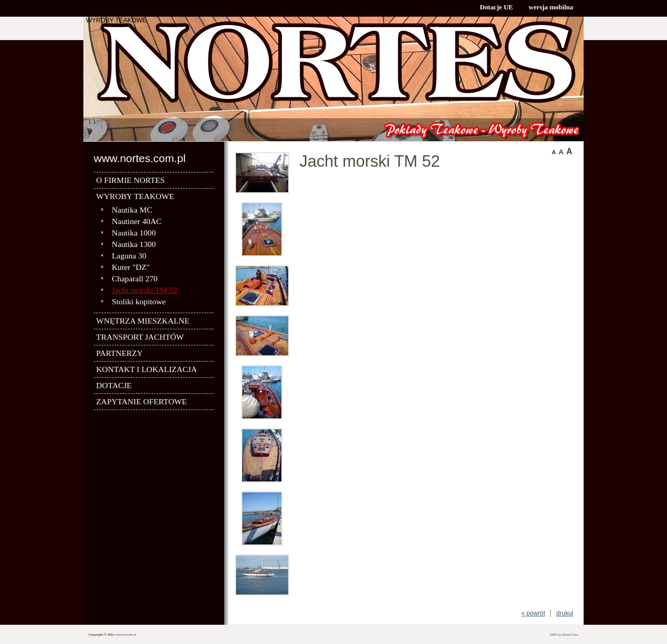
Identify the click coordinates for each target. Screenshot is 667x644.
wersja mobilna (551, 7)
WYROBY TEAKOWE (116, 20)
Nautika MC (132, 210)
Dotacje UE (497, 7)
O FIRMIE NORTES (131, 180)
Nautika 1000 (134, 233)
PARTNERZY (120, 353)
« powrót (533, 613)
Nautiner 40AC (137, 221)
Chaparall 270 (135, 278)
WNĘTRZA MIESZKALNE (143, 321)
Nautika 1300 (134, 244)
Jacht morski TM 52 (145, 290)
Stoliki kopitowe (139, 301)
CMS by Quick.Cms (564, 635)
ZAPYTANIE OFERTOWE (142, 401)
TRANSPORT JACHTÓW (140, 337)
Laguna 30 (129, 256)
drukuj (565, 613)
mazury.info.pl (126, 635)
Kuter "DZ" (131, 267)
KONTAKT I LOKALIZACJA (147, 369)
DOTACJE (114, 385)
